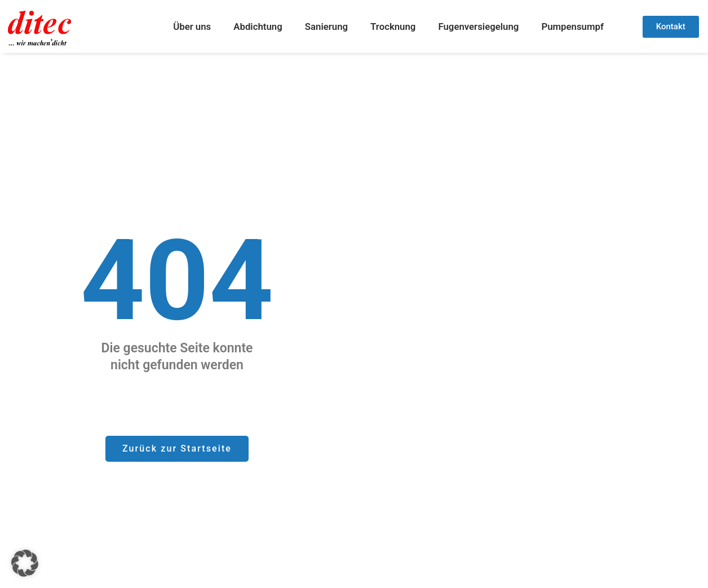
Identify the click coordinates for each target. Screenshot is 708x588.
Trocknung (393, 26)
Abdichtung (258, 26)
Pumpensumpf (572, 26)
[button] (25, 563)
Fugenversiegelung (478, 26)
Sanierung (326, 26)
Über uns (192, 26)
